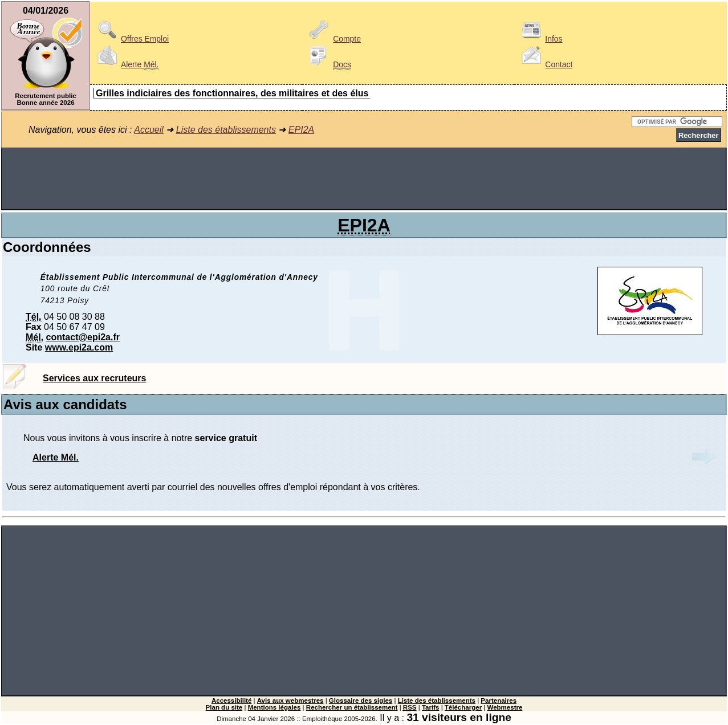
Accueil (149, 130)
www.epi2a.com (79, 347)
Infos (540, 39)
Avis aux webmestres (290, 700)
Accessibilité (231, 700)
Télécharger (463, 707)
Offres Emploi (131, 39)
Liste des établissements (226, 130)
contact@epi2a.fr (83, 337)
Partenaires (499, 700)
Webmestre (505, 707)
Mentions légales (274, 707)
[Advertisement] (364, 179)
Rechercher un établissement (352, 707)
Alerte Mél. (56, 457)
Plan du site (224, 707)
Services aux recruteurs (94, 378)
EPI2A (301, 130)
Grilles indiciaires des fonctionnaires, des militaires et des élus (232, 93)
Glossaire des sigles (361, 700)
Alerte (126, 64)
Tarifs (431, 707)
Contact (545, 64)
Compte (333, 39)
